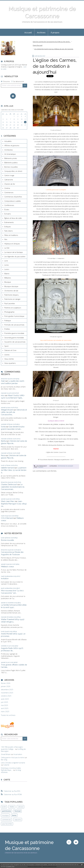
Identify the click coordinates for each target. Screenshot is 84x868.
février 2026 (6, 683)
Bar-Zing (4, 760)
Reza (3, 455)
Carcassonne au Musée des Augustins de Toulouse (12, 553)
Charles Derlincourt (9, 484)
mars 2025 (5, 712)
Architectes (9, 150)
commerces (7, 820)
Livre (6, 261)
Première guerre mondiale (14, 333)
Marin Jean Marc (8, 501)
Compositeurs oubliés (13, 201)
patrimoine (7, 811)
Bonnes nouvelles (11, 167)
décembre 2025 (7, 690)
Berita (3, 441)
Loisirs (7, 269)
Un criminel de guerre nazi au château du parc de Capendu (54, 49)
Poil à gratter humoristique (14, 316)
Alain (3, 381)
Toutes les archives (8, 715)
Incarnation (18, 754)
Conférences (9, 205)
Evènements (9, 222)
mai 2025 (4, 705)
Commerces (9, 192)
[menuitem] (28, 32)
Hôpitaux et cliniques (12, 244)
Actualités (8, 141)
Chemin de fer (10, 184)
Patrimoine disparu (11, 295)
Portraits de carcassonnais (14, 325)
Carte (7, 780)
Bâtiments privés (11, 158)
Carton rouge (9, 175)
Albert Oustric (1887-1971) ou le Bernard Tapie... (13, 397)
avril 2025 (5, 708)
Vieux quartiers (10, 363)
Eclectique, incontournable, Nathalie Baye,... (11, 769)
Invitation (5, 578)
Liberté (7, 765)
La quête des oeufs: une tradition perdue (13, 382)
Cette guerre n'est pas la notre (13, 757)
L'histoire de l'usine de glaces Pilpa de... (14, 442)
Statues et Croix (10, 350)
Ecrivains (8, 214)
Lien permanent (40, 466)
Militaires (8, 278)
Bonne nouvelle (7, 540)
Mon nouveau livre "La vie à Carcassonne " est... (12, 592)
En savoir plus (10, 866)
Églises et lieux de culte (13, 218)
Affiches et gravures (12, 145)
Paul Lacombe (10, 303)
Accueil (28, 33)
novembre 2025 (7, 693)
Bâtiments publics (11, 163)
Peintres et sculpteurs (13, 308)
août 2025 (5, 699)
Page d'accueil (38, 45)
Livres (7, 265)
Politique (8, 320)
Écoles (7, 209)
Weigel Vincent (7, 410)
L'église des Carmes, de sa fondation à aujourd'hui (55, 66)
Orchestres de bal (11, 291)
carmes (41, 467)
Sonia (3, 427)
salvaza (21, 807)
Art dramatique (10, 154)
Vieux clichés (9, 359)
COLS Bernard (7, 518)
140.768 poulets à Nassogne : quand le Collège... (12, 748)
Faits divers (9, 231)
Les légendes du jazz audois (15, 256)
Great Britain (6, 754)
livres (14, 815)
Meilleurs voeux (7, 567)
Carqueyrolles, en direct (13, 171)
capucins (18, 820)
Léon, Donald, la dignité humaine (13, 763)
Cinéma (7, 188)
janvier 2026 (6, 686)
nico (3, 395)
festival (17, 811)
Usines (7, 355)
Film (6, 239)
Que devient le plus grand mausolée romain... (13, 428)
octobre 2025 (6, 696)
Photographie (9, 312)
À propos (55, 33)
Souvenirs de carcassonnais (15, 342)
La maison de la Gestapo (14, 252)
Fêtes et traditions (11, 235)
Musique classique (11, 286)
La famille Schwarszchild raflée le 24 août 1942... (14, 606)
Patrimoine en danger (12, 299)
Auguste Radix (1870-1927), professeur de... (12, 649)
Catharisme (9, 180)
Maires (7, 274)
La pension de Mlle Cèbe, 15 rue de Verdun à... (14, 470)
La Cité (7, 248)
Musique (8, 282)
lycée (4, 807)
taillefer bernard (7, 468)
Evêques (8, 227)
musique (5, 815)
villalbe (12, 807)
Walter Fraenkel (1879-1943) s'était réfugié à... (13, 621)
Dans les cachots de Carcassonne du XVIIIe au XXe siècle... (52, 42)
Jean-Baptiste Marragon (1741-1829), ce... (14, 504)
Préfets (7, 329)
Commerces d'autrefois (13, 197)
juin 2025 (4, 702)
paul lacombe (7, 824)
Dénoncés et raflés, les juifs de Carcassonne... (14, 412)
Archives (41, 33)
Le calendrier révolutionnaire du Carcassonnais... (13, 487)
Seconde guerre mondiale (14, 338)
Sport (6, 346)
